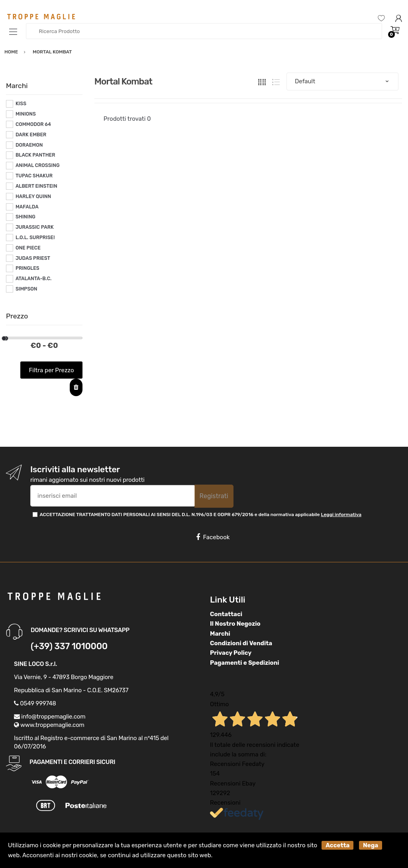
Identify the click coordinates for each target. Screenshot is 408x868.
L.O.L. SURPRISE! (35, 238)
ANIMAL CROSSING (38, 165)
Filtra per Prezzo (52, 370)
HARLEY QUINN (33, 196)
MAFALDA (27, 207)
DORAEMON (29, 145)
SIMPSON (26, 289)
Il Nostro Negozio (235, 624)
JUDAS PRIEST (33, 258)
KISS (21, 104)
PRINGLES (27, 268)
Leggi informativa (341, 515)
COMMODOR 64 (33, 124)
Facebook (213, 537)
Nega (371, 845)
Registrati (214, 496)
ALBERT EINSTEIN (36, 186)
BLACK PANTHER (35, 155)
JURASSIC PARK (35, 227)
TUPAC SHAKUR (34, 176)
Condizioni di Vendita (241, 643)
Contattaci (226, 614)
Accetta (337, 845)
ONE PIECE (28, 248)
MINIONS (26, 114)
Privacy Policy (231, 653)
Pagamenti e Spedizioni (245, 663)
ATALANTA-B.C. (33, 279)
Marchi (220, 634)
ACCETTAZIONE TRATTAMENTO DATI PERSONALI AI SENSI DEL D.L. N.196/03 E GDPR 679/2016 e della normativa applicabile (200, 515)
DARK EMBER (31, 135)
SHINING (25, 217)
